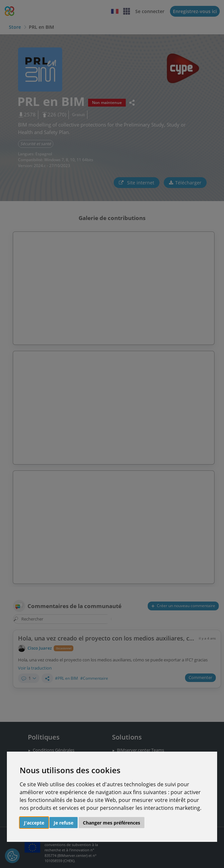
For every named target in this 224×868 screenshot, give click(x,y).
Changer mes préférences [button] (112, 823)
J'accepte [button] (34, 823)
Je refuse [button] (64, 823)
